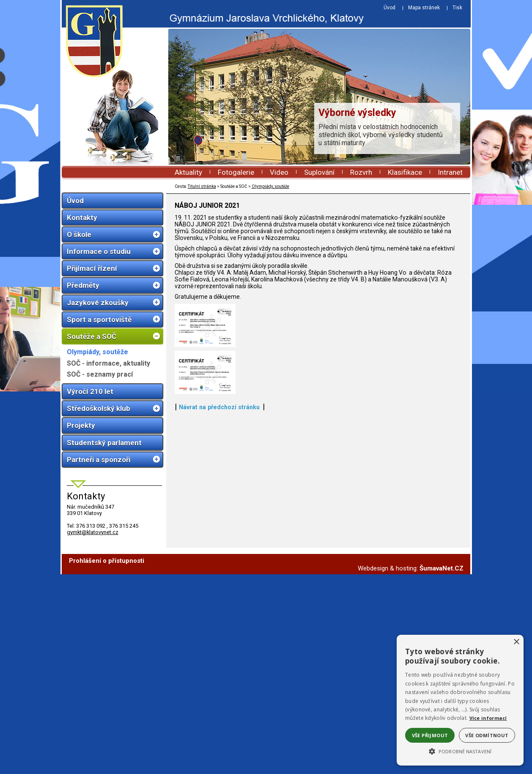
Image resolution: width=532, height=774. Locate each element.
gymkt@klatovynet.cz (93, 532)
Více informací (488, 718)
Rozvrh (361, 172)
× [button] (516, 642)
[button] (460, 751)
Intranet (450, 172)
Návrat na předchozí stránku (219, 727)
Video (279, 172)
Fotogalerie (236, 172)
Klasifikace (405, 172)
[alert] (460, 700)
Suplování (319, 172)
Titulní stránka (202, 186)
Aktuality (188, 172)
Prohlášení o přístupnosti (107, 760)
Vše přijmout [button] (430, 735)
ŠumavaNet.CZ (442, 768)
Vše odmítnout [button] (487, 735)
